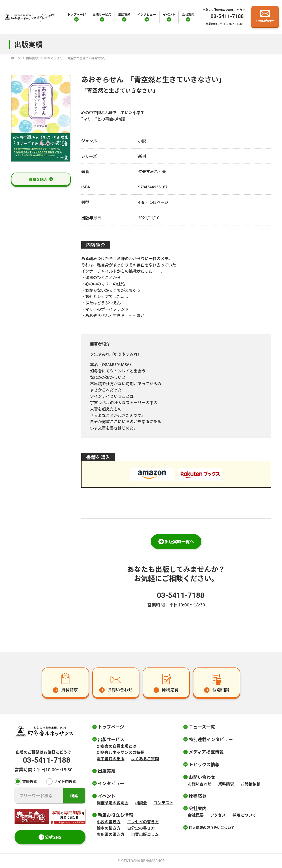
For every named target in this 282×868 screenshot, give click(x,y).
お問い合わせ (200, 784)
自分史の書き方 (141, 828)
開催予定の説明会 (113, 803)
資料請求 (226, 784)
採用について (244, 815)
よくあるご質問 (145, 758)
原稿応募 (198, 796)
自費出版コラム (145, 834)
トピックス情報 (204, 764)
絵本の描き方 (109, 828)
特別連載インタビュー (211, 739)
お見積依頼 (250, 784)
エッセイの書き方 (143, 822)
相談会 (141, 803)
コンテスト (163, 803)
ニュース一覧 (202, 727)
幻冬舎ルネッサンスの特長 (121, 752)
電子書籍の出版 (111, 758)
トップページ (76, 14)
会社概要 (196, 815)
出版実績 (124, 14)
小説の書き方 (109, 822)
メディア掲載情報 (206, 752)
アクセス (218, 815)
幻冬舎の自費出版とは (117, 746)
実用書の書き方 (111, 834)
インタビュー (147, 14)
